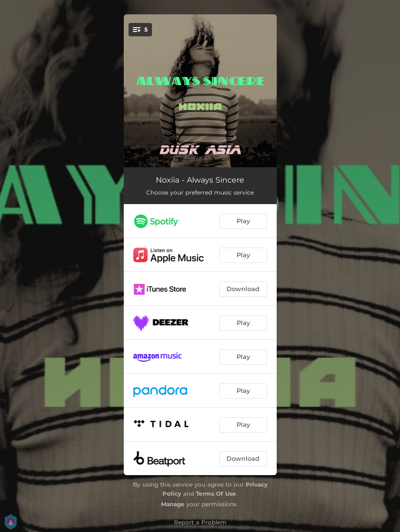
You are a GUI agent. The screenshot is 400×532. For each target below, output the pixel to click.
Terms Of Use (216, 494)
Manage (173, 504)
